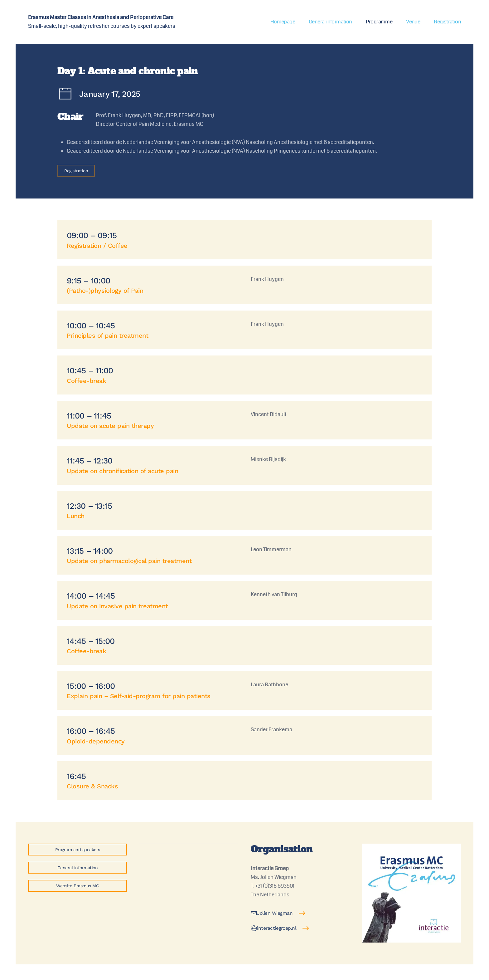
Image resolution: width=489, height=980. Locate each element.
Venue (413, 22)
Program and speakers (78, 850)
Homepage (283, 22)
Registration (447, 22)
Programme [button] (379, 22)
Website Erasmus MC (77, 886)
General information (330, 22)
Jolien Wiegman (272, 913)
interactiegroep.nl (274, 928)
